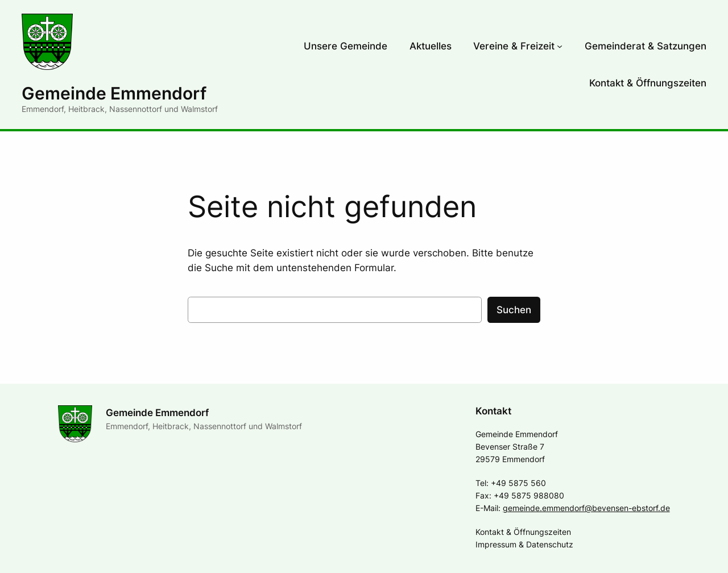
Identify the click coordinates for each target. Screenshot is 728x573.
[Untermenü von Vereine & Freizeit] (560, 46)
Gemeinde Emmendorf (114, 93)
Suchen (514, 310)
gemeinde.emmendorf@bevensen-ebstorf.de (586, 508)
